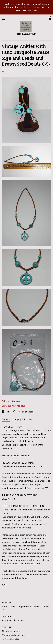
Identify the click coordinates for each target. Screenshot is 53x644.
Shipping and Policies (29, 606)
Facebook (19, 620)
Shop (5, 606)
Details (6, 419)
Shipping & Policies (22, 419)
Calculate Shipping (11, 401)
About (13, 606)
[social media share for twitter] (9, 412)
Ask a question (26, 412)
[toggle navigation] (3, 18)
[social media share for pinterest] (15, 412)
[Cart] (50, 19)
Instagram (7, 620)
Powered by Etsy (10, 639)
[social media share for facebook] (3, 412)
